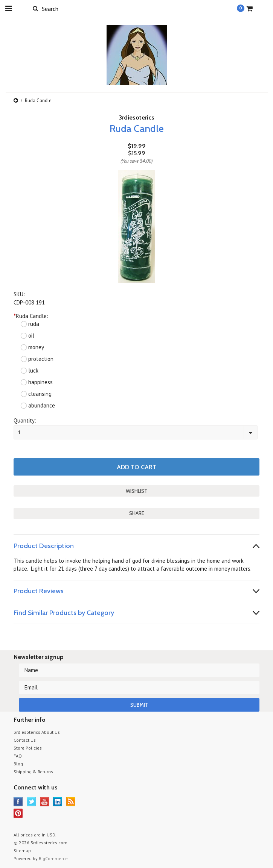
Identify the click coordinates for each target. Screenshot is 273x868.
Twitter (31, 802)
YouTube (45, 802)
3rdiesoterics (137, 117)
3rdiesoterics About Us (37, 732)
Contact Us (25, 740)
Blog (18, 764)
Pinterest (18, 813)
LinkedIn (58, 802)
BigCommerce (53, 858)
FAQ (18, 756)
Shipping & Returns (33, 772)
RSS (71, 802)
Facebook (18, 802)
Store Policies (28, 748)
